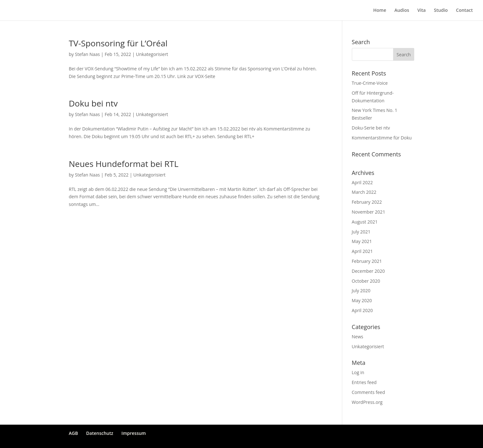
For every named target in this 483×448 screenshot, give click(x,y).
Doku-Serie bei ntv (371, 128)
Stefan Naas (87, 54)
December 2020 (368, 271)
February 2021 (367, 261)
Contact (464, 11)
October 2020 (366, 281)
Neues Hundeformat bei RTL (124, 164)
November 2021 (369, 212)
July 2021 (361, 232)
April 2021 (362, 251)
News (358, 337)
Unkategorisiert (152, 54)
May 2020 (362, 300)
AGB (73, 433)
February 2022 (367, 202)
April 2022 (362, 182)
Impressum (134, 433)
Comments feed (368, 392)
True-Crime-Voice (370, 83)
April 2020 (362, 310)
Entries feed (364, 382)
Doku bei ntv (93, 103)
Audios (402, 11)
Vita (422, 11)
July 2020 (361, 291)
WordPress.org (367, 402)
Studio (441, 11)
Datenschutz (100, 433)
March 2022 (364, 192)
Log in (358, 372)
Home (380, 11)
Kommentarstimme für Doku (382, 138)
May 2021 (362, 241)
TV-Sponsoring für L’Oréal (118, 43)
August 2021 (365, 222)
